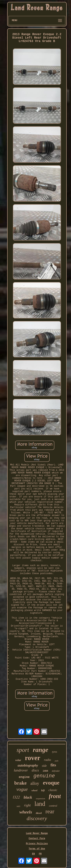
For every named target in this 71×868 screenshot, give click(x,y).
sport (23, 750)
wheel (34, 790)
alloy (35, 783)
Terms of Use (37, 849)
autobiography (28, 765)
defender (56, 771)
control (53, 806)
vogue (22, 789)
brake (21, 783)
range (40, 750)
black (28, 797)
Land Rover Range (37, 833)
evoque (51, 783)
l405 (18, 806)
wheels (26, 812)
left (43, 790)
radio (48, 760)
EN (33, 854)
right (27, 805)
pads (57, 761)
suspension (40, 798)
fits (53, 765)
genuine (44, 776)
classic (53, 790)
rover (33, 758)
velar (18, 760)
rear (50, 811)
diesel (39, 813)
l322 (16, 797)
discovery (37, 818)
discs (35, 770)
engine (24, 777)
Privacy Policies (37, 844)
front (55, 796)
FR (40, 854)
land (40, 804)
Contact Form (37, 839)
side (44, 766)
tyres (55, 752)
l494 (45, 771)
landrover (21, 770)
